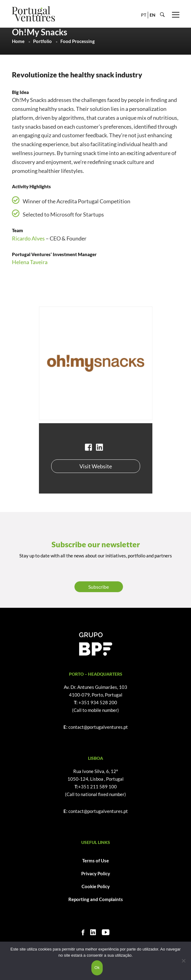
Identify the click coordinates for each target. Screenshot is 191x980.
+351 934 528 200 (98, 702)
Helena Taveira (30, 262)
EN (153, 15)
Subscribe (99, 587)
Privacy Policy (96, 873)
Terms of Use (95, 861)
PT (144, 15)
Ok (97, 968)
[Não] (183, 961)
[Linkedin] (93, 932)
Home (18, 41)
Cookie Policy (96, 886)
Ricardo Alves (28, 238)
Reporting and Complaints (96, 899)
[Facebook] (83, 932)
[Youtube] (106, 932)
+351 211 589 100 (97, 787)
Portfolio (42, 41)
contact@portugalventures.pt (98, 727)
